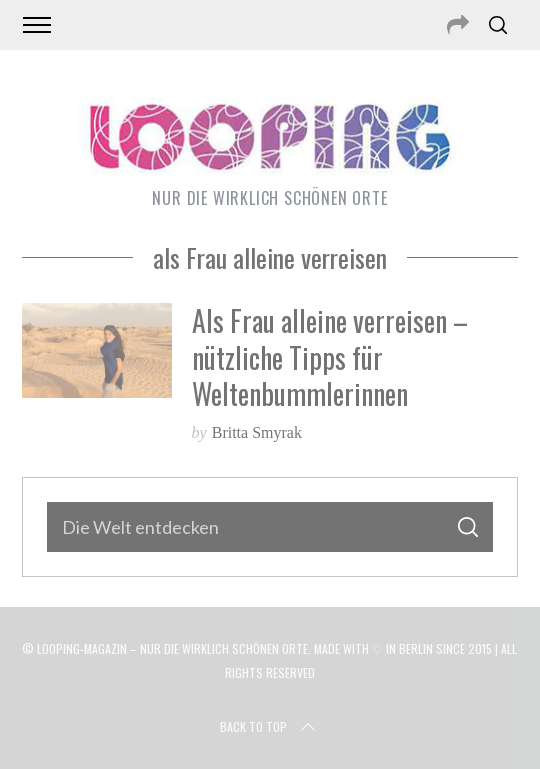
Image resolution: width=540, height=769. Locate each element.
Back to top (269, 727)
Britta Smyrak (257, 432)
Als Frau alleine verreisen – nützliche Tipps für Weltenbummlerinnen (330, 357)
